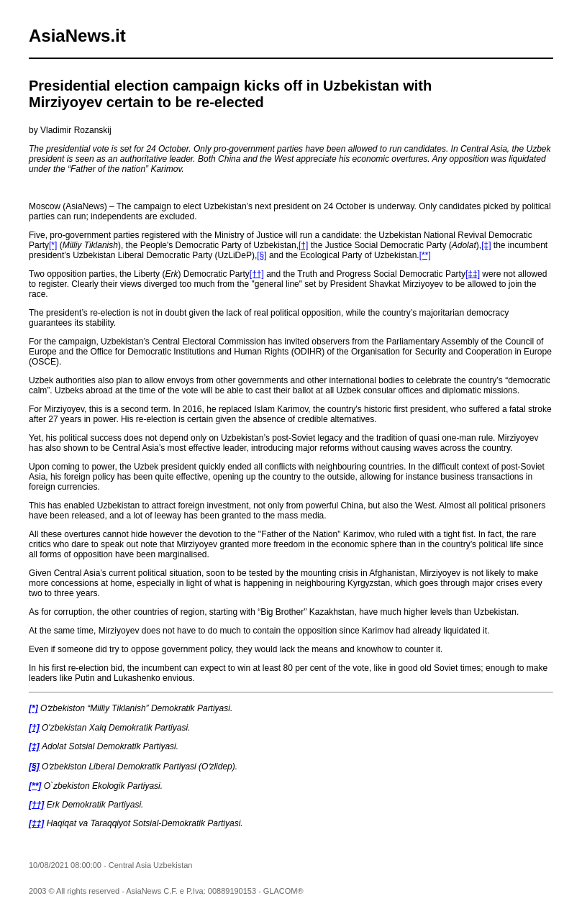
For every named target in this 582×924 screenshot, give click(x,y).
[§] (262, 255)
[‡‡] (473, 274)
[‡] (486, 245)
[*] (53, 245)
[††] (257, 274)
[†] (303, 245)
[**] (425, 255)
